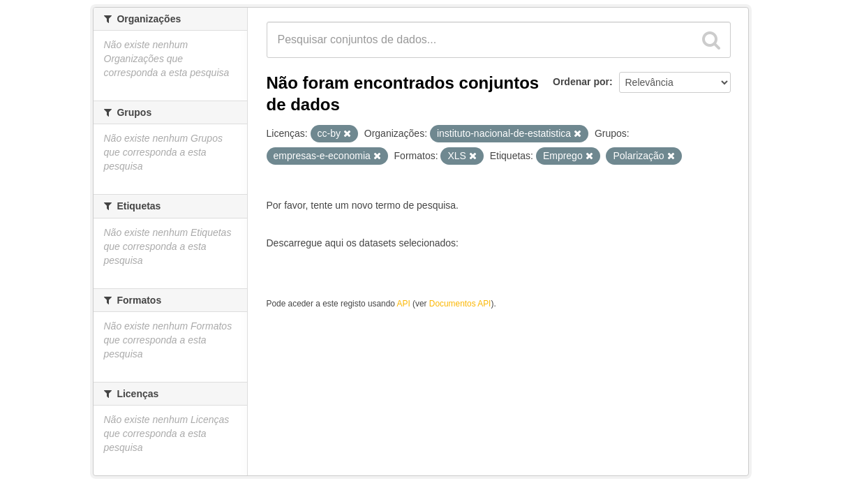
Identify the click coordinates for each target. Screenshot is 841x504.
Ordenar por (581, 82)
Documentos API (460, 304)
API (404, 304)
